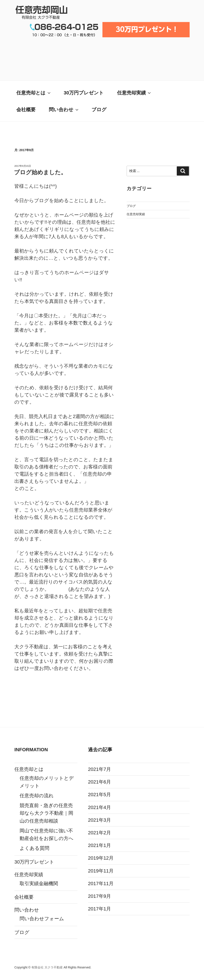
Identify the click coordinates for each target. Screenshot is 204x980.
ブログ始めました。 (40, 172)
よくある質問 (34, 848)
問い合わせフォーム (42, 919)
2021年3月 (99, 820)
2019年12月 (101, 858)
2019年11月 (101, 871)
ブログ (99, 110)
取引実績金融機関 (39, 884)
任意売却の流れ (37, 796)
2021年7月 (99, 769)
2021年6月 (99, 782)
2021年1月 (99, 845)
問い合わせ (64, 110)
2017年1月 (99, 909)
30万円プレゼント (84, 93)
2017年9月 (99, 896)
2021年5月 (99, 795)
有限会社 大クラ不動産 (47, 967)
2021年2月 (99, 833)
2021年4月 (99, 807)
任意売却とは (34, 93)
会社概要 (26, 110)
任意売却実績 (134, 93)
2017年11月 (101, 884)
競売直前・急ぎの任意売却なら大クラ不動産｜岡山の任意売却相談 (46, 813)
